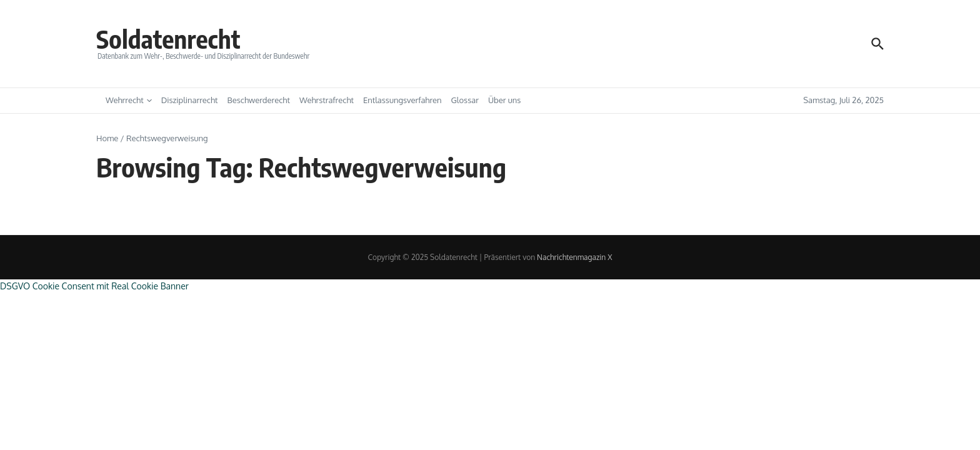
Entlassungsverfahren (402, 100)
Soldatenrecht (168, 39)
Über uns (504, 100)
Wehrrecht (129, 100)
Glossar (465, 100)
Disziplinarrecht (190, 100)
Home (107, 138)
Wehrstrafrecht (327, 100)
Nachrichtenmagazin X (574, 257)
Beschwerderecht (259, 100)
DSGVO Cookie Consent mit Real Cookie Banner (94, 286)
